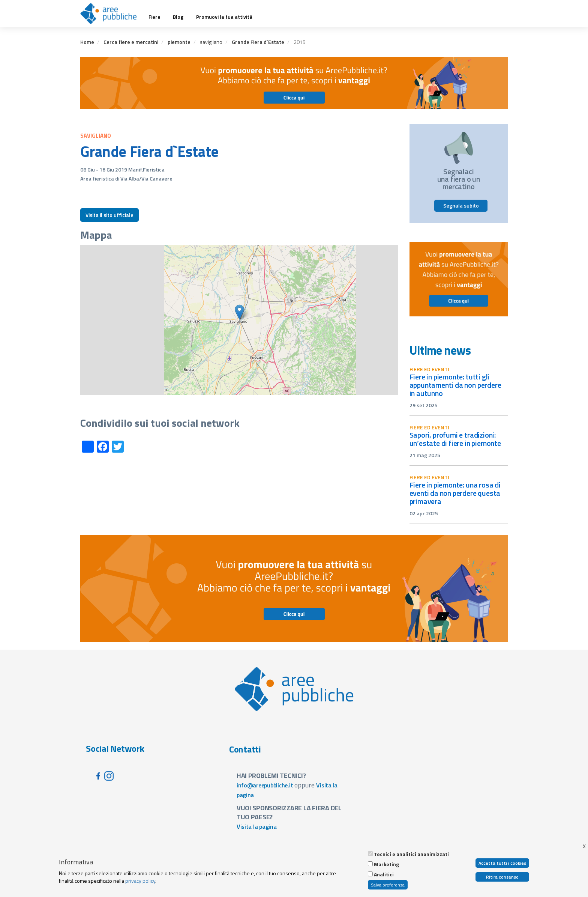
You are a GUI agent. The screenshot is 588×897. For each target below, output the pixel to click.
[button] (239, 312)
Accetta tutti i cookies (502, 863)
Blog (178, 17)
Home (87, 42)
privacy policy (140, 881)
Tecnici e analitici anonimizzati (411, 854)
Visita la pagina (257, 826)
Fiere (154, 17)
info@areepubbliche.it (265, 785)
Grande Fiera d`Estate (258, 42)
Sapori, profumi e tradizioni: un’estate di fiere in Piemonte (455, 439)
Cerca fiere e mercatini (131, 42)
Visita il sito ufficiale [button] (109, 215)
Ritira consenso (502, 877)
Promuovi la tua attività (224, 17)
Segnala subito (461, 205)
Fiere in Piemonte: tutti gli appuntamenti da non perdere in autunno (455, 385)
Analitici (384, 874)
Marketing (386, 864)
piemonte (179, 42)
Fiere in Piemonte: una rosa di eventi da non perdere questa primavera (455, 493)
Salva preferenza (388, 885)
